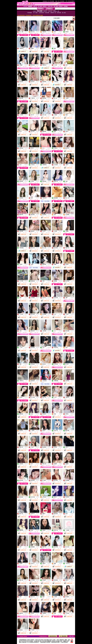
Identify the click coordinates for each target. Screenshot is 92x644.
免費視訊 (26, 32)
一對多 (50, 198)
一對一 (27, 48)
